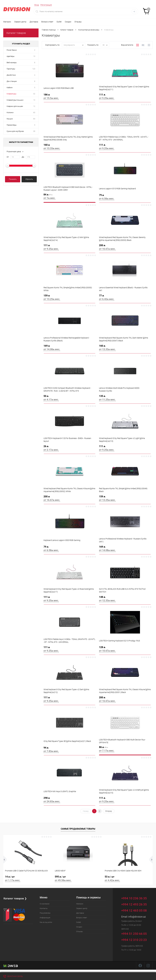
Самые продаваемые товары (78, 829)
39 (34, 131)
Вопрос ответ (47, 22)
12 (34, 106)
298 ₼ (70, 801)
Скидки (68, 22)
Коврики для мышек (15, 106)
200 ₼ (125, 248)
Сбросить (29, 179)
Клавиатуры (12, 94)
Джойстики (11, 75)
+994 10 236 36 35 (136, 898)
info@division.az (137, 917)
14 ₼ (28, 879)
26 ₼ (70, 449)
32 (34, 94)
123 (34, 69)
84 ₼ (70, 197)
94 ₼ (70, 750)
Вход (37, 5)
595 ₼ (78, 879)
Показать (13, 179)
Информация (45, 918)
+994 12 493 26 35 (134, 904)
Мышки (10, 119)
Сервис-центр (20, 22)
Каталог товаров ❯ (15, 898)
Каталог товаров (16, 33)
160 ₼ (70, 148)
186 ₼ (70, 97)
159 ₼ (70, 298)
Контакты (44, 908)
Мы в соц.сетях (46, 922)
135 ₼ (125, 399)
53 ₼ (128, 879)
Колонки (10, 112)
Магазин (7, 22)
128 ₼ (125, 650)
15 (34, 56)
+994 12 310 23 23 (134, 940)
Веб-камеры (12, 63)
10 (34, 100)
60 (34, 112)
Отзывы (78, 22)
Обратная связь (13, 976)
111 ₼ (125, 97)
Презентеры (12, 125)
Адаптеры (11, 56)
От (8, 157)
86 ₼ (125, 750)
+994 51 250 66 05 (136, 933)
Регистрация (46, 5)
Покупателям (45, 913)
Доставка (34, 22)
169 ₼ (70, 349)
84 (34, 119)
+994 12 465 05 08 (134, 911)
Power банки (12, 50)
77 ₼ (125, 298)
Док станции (12, 81)
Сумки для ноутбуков (15, 131)
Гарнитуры (11, 69)
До (23, 157)
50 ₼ (70, 399)
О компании (45, 904)
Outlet (59, 22)
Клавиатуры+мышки (15, 100)
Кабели (10, 88)
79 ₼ (125, 198)
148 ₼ (125, 600)
